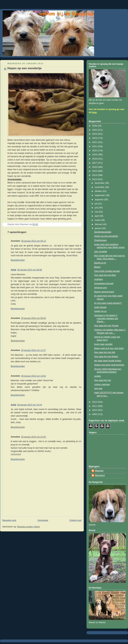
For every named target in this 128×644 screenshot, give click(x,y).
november (100, 187)
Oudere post (76, 520)
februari (99, 224)
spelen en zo (100, 311)
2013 (95, 179)
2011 (95, 406)
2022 (95, 142)
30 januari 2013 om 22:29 (33, 437)
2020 (95, 151)
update (98, 376)
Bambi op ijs (100, 263)
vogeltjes (99, 279)
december (100, 183)
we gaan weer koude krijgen (108, 361)
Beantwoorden (18, 260)
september (100, 195)
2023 (95, 138)
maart (98, 220)
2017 (95, 163)
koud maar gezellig (103, 344)
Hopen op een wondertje (106, 236)
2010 (95, 410)
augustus (100, 200)
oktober (99, 191)
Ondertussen (100, 240)
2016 (95, 167)
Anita (13, 270)
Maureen (99, 471)
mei (97, 212)
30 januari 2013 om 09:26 (33, 318)
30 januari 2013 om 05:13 (33, 241)
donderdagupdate (103, 232)
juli (96, 204)
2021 (95, 146)
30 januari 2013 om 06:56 (30, 270)
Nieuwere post (9, 520)
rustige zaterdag (102, 384)
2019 (95, 155)
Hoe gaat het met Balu (105, 275)
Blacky (97, 267)
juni (97, 208)
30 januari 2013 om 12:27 (33, 350)
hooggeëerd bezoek (104, 283)
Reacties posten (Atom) (29, 527)
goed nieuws (100, 307)
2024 (95, 134)
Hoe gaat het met (103, 380)
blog (94, 112)
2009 (95, 414)
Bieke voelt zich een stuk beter (109, 348)
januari (98, 228)
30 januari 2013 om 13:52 (33, 376)
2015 (95, 171)
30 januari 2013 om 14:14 (30, 405)
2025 (95, 130)
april (97, 216)
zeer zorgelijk (101, 252)
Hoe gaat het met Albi (105, 352)
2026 (95, 126)
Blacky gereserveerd (104, 292)
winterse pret (100, 288)
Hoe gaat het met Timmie (106, 326)
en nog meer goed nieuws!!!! (108, 303)
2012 (95, 402)
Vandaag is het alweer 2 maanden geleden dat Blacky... (106, 318)
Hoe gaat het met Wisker (106, 357)
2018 (95, 159)
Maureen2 (100, 475)
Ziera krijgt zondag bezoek (107, 271)
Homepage (43, 520)
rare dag (98, 388)
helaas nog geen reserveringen (109, 365)
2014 (95, 175)
